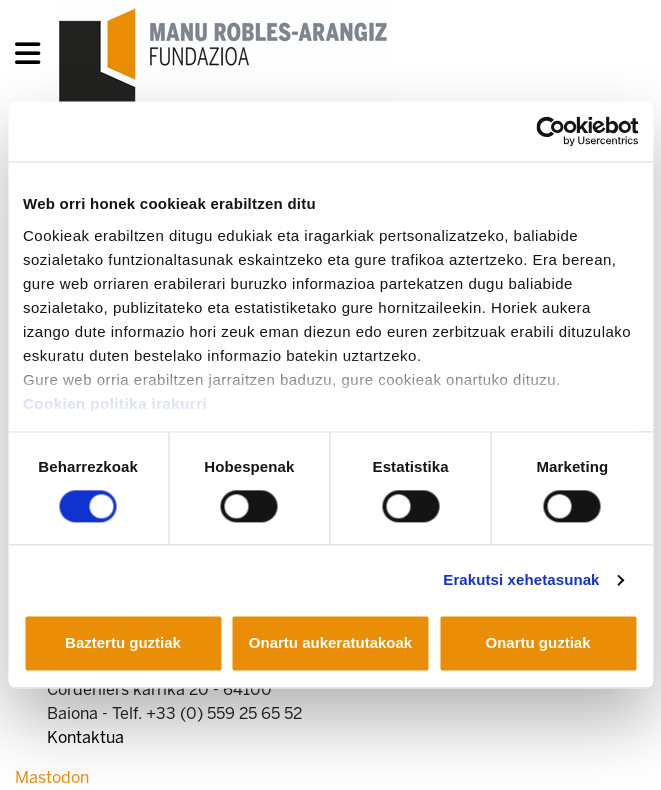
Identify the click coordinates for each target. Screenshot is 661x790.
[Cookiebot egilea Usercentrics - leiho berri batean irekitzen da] (550, 131)
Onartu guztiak (537, 643)
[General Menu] (33, 57)
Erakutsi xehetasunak (521, 579)
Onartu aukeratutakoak (330, 643)
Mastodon (52, 777)
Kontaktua (85, 737)
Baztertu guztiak (123, 643)
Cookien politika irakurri (115, 403)
